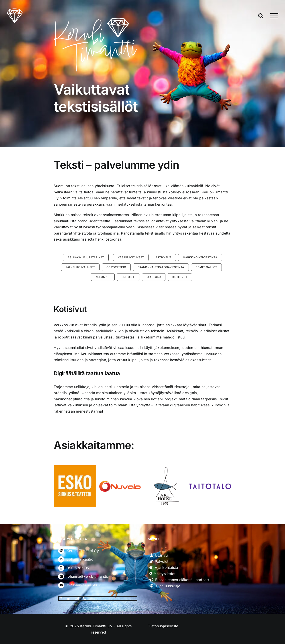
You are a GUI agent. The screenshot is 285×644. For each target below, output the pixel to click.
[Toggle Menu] (274, 16)
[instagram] (61, 598)
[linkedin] (69, 598)
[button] (86, 257)
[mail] (77, 598)
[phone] (85, 598)
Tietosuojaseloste (163, 626)
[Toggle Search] (261, 16)
